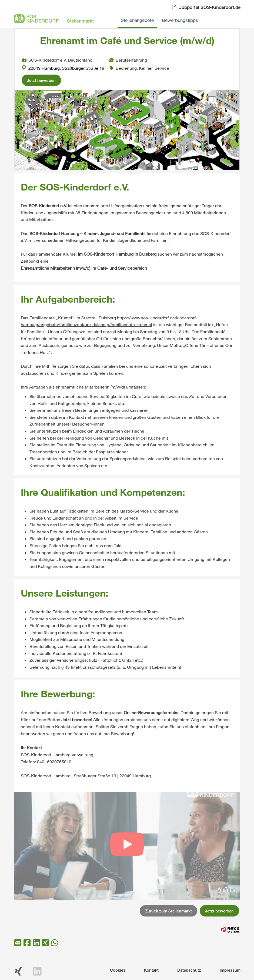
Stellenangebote (137, 20)
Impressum (230, 970)
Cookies (118, 970)
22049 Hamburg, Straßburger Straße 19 (63, 68)
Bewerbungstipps (180, 20)
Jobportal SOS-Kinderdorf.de (210, 7)
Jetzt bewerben (41, 80)
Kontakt (151, 970)
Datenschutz (189, 970)
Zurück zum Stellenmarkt (168, 911)
